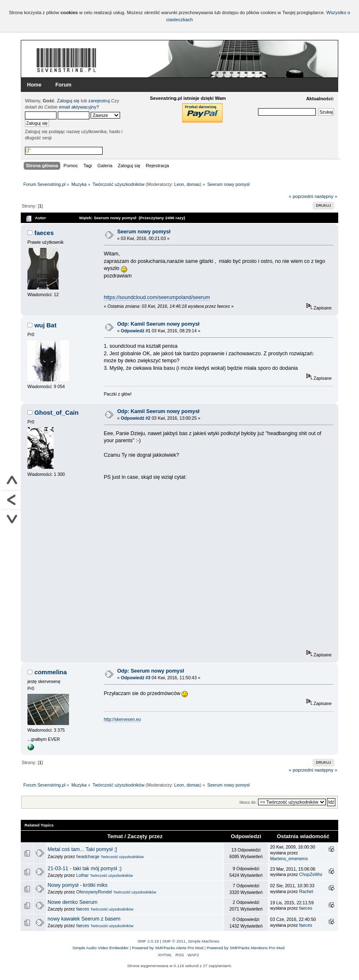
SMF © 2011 (174, 941)
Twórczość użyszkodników (122, 857)
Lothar (82, 875)
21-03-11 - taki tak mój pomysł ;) (85, 869)
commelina (51, 672)
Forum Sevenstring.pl (66, 60)
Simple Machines (204, 941)
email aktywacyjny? (79, 107)
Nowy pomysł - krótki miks (78, 885)
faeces (44, 233)
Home (34, 85)
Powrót (11, 500)
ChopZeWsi (311, 874)
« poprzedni (301, 196)
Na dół (11, 519)
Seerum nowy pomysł (144, 232)
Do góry (11, 481)
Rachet (306, 891)
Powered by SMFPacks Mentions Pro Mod (245, 948)
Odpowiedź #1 (136, 331)
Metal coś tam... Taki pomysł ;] (82, 849)
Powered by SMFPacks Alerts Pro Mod (168, 948)
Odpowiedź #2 (136, 418)
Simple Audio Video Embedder (100, 948)
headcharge (88, 856)
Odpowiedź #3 (136, 678)
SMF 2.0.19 (148, 941)
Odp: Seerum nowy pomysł (151, 671)
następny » (326, 196)
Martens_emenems (289, 859)
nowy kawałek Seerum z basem (84, 919)
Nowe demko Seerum (73, 902)
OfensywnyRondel (94, 892)
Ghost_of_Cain (57, 412)
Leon (179, 184)
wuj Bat (45, 325)
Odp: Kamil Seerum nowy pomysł (158, 324)
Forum (63, 85)
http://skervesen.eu (123, 719)
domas (193, 184)
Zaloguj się (68, 101)
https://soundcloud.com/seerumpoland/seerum (157, 297)
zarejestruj (99, 101)
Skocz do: (248, 802)
